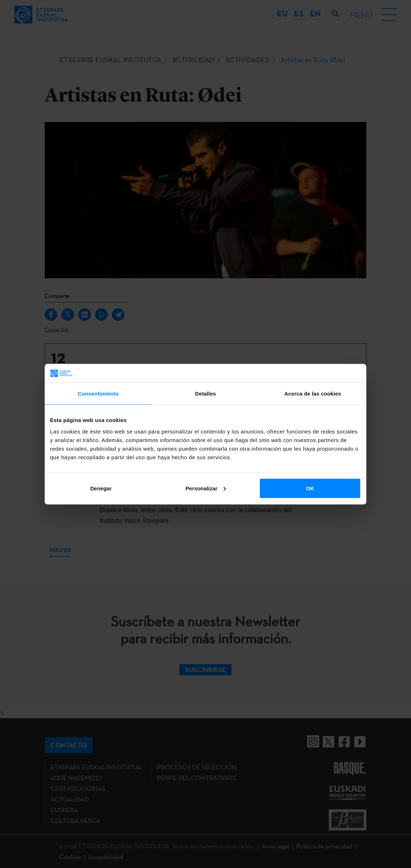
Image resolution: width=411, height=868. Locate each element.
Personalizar (206, 488)
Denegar (101, 488)
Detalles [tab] (205, 394)
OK (310, 488)
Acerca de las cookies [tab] (313, 394)
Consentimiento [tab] (98, 394)
